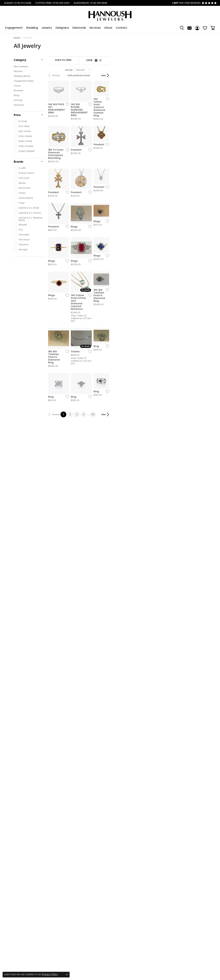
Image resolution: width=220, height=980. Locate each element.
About (108, 28)
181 (141, 620)
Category (20, 60)
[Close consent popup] (67, 975)
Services (95, 28)
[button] (182, 28)
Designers (62, 28)
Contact (122, 28)
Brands (19, 162)
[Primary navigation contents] (110, 28)
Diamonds (79, 28)
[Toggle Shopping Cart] (213, 28)
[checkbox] (20, 121)
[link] (17, 3)
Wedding (32, 28)
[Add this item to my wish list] (97, 135)
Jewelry (47, 28)
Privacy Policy (50, 974)
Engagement (14, 28)
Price (17, 115)
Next (201, 75)
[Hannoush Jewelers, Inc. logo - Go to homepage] (110, 14)
